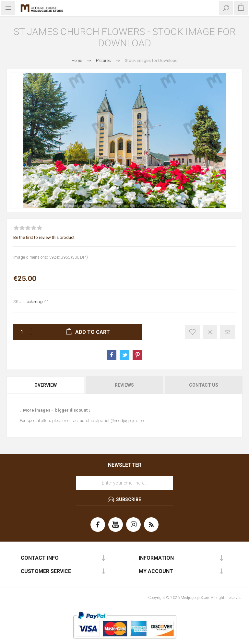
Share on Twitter (124, 355)
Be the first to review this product (44, 237)
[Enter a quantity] (20, 332)
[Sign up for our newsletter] (124, 483)
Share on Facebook (112, 355)
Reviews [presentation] (124, 385)
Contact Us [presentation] (204, 385)
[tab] (46, 385)
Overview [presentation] (46, 385)
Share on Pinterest (137, 355)
